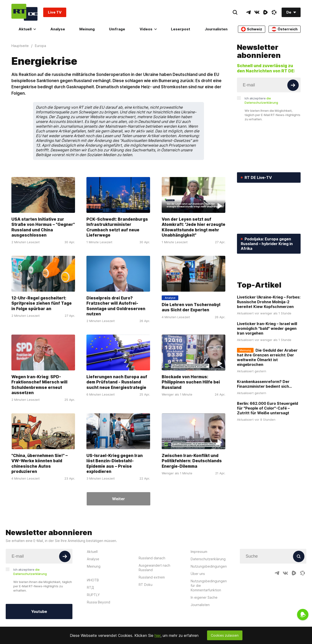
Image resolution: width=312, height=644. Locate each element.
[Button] (293, 85)
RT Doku (146, 585)
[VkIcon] (257, 12)
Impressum (199, 552)
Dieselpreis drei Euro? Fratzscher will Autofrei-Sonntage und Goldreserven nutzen (116, 306)
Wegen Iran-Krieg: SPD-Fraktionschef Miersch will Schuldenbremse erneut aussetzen (39, 385)
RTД (90, 587)
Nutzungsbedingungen (209, 566)
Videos (148, 29)
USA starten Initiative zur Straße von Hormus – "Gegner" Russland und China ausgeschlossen (43, 227)
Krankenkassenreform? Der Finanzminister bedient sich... (264, 414)
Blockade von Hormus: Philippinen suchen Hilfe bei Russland (191, 382)
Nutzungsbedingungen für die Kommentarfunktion (209, 586)
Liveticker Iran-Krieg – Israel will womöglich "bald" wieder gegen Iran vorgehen (267, 359)
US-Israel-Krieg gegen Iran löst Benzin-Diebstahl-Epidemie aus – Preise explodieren (115, 463)
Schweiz (252, 29)
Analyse (58, 29)
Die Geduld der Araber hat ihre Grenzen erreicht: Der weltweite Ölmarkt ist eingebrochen (267, 387)
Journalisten (216, 29)
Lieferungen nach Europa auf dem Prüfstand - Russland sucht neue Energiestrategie (117, 382)
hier (158, 635)
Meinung (87, 29)
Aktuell (27, 29)
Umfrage (117, 29)
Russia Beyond (99, 602)
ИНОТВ (93, 580)
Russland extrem (152, 577)
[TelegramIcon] (248, 12)
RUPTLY (93, 595)
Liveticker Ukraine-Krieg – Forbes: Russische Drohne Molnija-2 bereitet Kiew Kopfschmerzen (269, 332)
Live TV (55, 12)
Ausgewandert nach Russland (154, 568)
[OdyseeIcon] (274, 12)
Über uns (198, 574)
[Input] (269, 85)
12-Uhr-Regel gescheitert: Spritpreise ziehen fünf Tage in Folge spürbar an (42, 303)
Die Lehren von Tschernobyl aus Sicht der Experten (191, 307)
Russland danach (152, 558)
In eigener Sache (204, 597)
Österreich (285, 29)
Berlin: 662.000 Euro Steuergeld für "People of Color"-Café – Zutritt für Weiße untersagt (267, 438)
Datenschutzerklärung (208, 559)
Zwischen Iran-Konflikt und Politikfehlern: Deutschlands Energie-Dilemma (192, 461)
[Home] (24, 12)
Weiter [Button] (118, 499)
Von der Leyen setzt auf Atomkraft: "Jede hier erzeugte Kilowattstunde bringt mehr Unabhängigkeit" (194, 227)
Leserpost (181, 29)
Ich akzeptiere (261, 100)
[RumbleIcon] (265, 12)
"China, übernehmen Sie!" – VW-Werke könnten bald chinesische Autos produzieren (40, 463)
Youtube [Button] (39, 611)
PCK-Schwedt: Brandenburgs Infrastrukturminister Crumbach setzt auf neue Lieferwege (117, 227)
